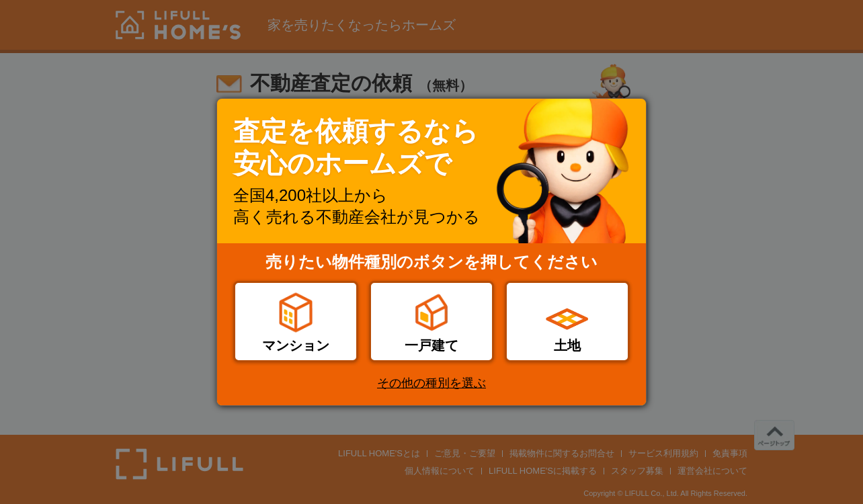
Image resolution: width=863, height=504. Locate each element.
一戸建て (431, 345)
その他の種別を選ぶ (431, 383)
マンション (296, 345)
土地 (567, 345)
